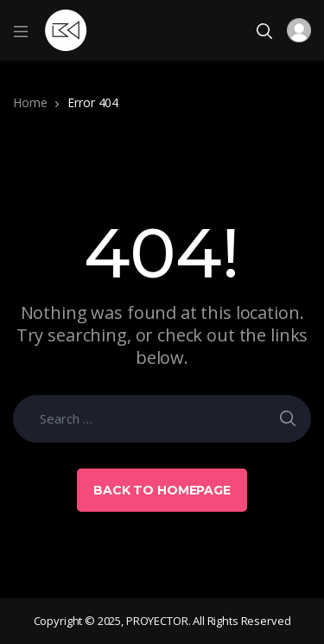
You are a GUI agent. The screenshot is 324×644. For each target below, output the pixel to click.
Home (30, 102)
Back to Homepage (162, 490)
